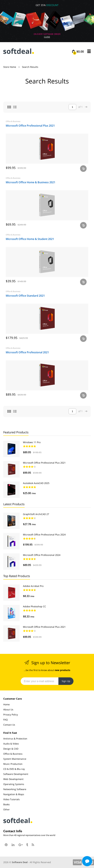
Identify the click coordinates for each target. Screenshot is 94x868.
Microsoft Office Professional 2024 (42, 555)
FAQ (5, 720)
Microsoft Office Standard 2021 (25, 296)
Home (6, 704)
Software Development (16, 774)
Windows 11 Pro (32, 442)
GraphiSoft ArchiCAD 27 (36, 514)
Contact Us (9, 725)
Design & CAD (11, 749)
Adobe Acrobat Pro (33, 586)
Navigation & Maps (14, 794)
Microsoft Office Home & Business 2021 (31, 182)
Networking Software (15, 789)
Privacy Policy (11, 715)
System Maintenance (15, 759)
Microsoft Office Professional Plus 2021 (30, 126)
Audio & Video (11, 744)
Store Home (10, 67)
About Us (8, 709)
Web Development (13, 779)
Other (6, 809)
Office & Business (13, 121)
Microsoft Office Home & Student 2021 (30, 239)
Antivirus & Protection (15, 739)
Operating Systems (14, 784)
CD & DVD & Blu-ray (14, 769)
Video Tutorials (11, 799)
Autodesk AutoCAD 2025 (36, 483)
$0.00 (78, 51)
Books (6, 804)
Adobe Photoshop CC (34, 606)
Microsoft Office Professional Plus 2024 (44, 535)
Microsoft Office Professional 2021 (27, 352)
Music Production (13, 764)
